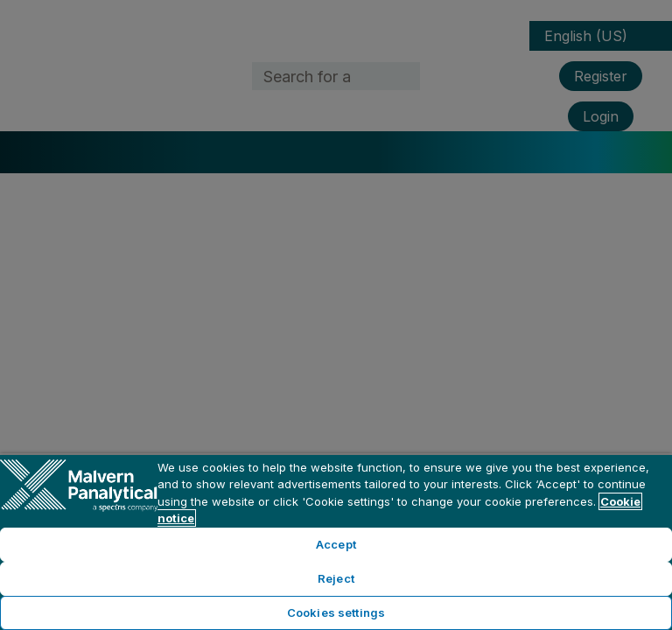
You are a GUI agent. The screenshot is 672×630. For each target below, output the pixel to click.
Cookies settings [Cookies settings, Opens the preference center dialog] (336, 612)
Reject (336, 578)
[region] (336, 542)
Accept (336, 544)
